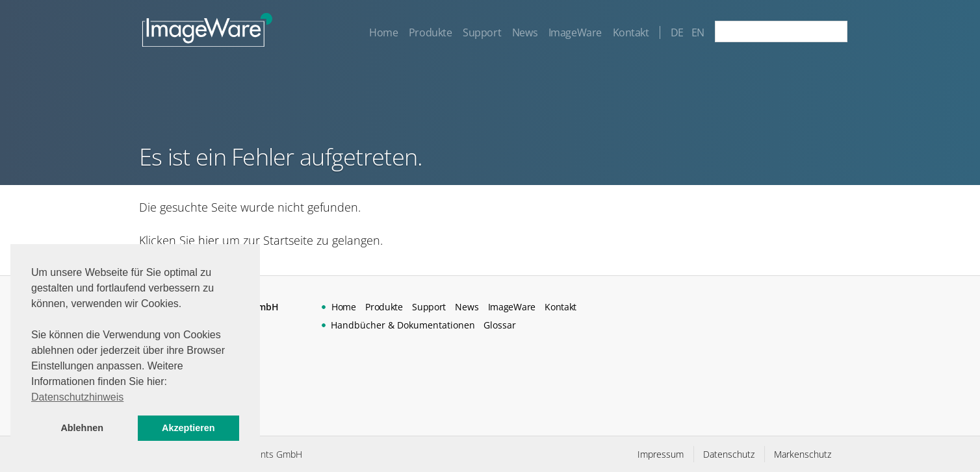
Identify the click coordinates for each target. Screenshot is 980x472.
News (524, 32)
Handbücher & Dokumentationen (403, 325)
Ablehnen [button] (82, 428)
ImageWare (574, 32)
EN (698, 32)
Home (383, 32)
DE (677, 32)
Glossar (500, 325)
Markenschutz (803, 454)
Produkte (430, 32)
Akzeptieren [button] (188, 428)
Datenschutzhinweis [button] (77, 397)
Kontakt (630, 32)
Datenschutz (729, 454)
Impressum (661, 454)
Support (482, 32)
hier (209, 240)
